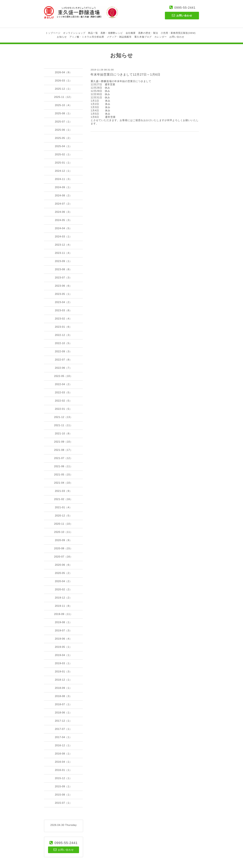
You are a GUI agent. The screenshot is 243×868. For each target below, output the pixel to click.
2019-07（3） (63, 631)
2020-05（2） (63, 573)
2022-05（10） (63, 376)
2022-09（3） (63, 351)
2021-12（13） (63, 417)
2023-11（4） (63, 253)
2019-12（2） (63, 598)
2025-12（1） (63, 89)
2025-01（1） (63, 163)
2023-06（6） (63, 286)
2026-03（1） (63, 81)
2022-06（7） (63, 368)
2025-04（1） (63, 146)
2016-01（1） (63, 770)
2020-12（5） (63, 516)
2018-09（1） (63, 688)
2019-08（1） (63, 622)
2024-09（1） (63, 187)
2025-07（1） (63, 122)
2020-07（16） (63, 557)
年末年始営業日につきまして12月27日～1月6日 (125, 74)
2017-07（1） (63, 729)
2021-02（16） (63, 499)
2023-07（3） (63, 278)
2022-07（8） (63, 360)
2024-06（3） (63, 212)
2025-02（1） (63, 154)
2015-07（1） (63, 803)
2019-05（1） (63, 647)
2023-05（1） (63, 294)
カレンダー (161, 37)
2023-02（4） (63, 319)
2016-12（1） (63, 745)
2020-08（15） (63, 548)
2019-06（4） (63, 639)
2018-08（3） (63, 696)
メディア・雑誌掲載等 (119, 37)
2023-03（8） (63, 310)
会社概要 (131, 33)
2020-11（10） (63, 524)
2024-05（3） (63, 220)
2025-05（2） (63, 138)
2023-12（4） (63, 245)
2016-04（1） (63, 762)
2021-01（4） (63, 507)
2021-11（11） (63, 425)
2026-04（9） (63, 72)
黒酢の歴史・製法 (148, 33)
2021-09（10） (63, 442)
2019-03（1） (63, 663)
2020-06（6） (63, 565)
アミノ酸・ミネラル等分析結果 (87, 37)
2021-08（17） (63, 450)
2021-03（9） (63, 491)
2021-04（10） (63, 483)
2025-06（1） (63, 130)
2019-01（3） (63, 672)
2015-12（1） (63, 778)
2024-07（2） (63, 204)
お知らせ (62, 37)
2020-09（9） (63, 540)
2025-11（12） (63, 97)
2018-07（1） (63, 704)
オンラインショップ (74, 33)
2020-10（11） (63, 532)
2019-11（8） (63, 606)
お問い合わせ (177, 37)
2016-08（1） (63, 754)
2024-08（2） (63, 196)
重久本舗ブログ (143, 37)
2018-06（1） (63, 713)
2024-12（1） (63, 171)
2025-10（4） (63, 105)
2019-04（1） (63, 655)
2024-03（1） (63, 237)
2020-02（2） (63, 589)
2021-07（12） (63, 458)
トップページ (53, 33)
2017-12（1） (63, 721)
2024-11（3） (63, 179)
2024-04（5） (63, 228)
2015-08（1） (63, 795)
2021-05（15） (63, 475)
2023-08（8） (63, 269)
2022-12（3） (63, 335)
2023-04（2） (63, 302)
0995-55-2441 (185, 8)
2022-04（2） (63, 384)
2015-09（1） (63, 786)
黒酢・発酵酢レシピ (112, 33)
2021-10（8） (63, 434)
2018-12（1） (63, 680)
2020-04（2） (63, 581)
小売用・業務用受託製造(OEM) (178, 33)
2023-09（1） (63, 261)
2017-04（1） (63, 737)
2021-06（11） (63, 466)
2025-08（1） (63, 113)
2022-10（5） (63, 343)
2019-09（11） (63, 614)
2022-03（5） (63, 392)
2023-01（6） (63, 327)
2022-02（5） (63, 401)
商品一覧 (93, 33)
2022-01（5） (63, 409)
